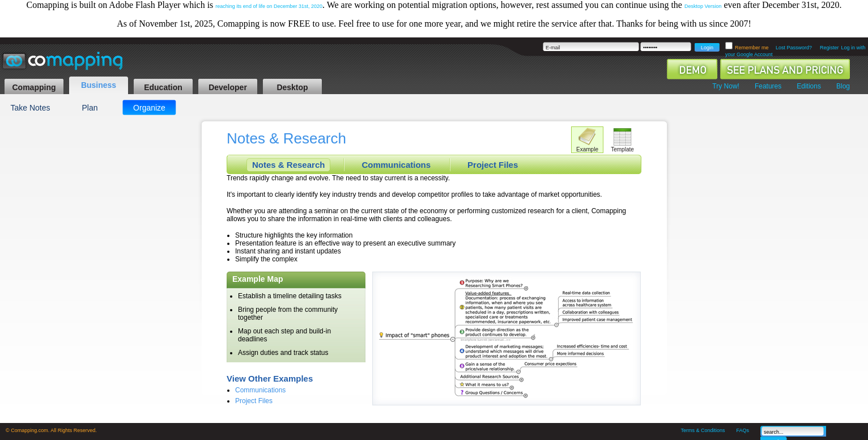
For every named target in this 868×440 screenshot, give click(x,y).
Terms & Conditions (703, 430)
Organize (149, 108)
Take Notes (30, 108)
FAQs (743, 430)
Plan (90, 108)
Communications (396, 165)
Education (163, 87)
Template (622, 149)
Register (829, 48)
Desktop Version (703, 6)
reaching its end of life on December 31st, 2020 (269, 6)
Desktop (292, 87)
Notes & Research (288, 165)
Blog (843, 86)
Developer (228, 87)
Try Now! (726, 86)
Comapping (34, 87)
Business (99, 85)
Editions (809, 86)
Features (768, 86)
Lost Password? (794, 48)
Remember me (752, 48)
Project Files (493, 165)
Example (587, 149)
